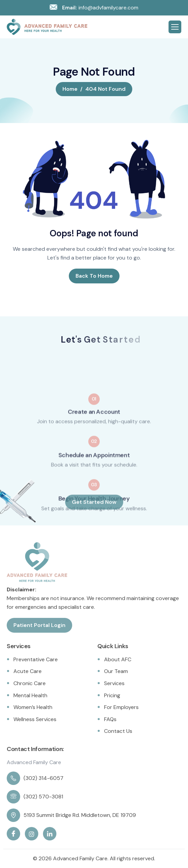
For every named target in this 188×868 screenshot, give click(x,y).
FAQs (110, 719)
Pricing (112, 695)
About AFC (118, 659)
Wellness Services (35, 719)
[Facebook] (13, 834)
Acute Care (28, 671)
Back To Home (94, 276)
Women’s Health (33, 707)
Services (114, 683)
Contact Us (118, 731)
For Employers (121, 707)
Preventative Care (36, 659)
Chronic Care (30, 683)
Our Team (116, 671)
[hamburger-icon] (175, 27)
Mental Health (30, 695)
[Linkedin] (50, 834)
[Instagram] (32, 834)
